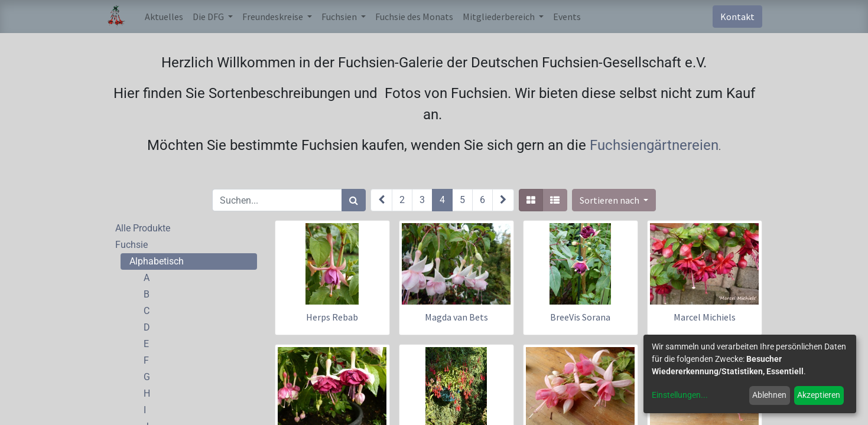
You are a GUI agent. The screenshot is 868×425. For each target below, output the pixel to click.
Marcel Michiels (705, 317)
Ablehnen (769, 395)
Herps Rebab (332, 317)
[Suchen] (354, 200)
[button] (614, 200)
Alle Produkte (143, 228)
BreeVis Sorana (580, 317)
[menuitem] (164, 17)
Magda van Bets (456, 317)
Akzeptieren (819, 395)
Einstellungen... (680, 395)
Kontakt (737, 17)
